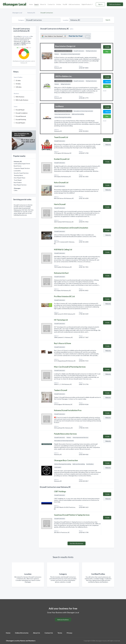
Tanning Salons (18, 175)
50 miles (18, 84)
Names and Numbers (28, 641)
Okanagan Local (17, 13)
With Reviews (20, 97)
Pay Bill (65, 4)
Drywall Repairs (20, 123)
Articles (59, 4)
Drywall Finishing (21, 119)
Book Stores (18, 166)
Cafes (16, 190)
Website (108, 82)
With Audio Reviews (22, 100)
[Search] (108, 20)
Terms (60, 633)
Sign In (100, 4)
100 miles (19, 87)
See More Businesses (77, 543)
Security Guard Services (21, 173)
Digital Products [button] (87, 4)
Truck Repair (18, 180)
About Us (43, 4)
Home (31, 4)
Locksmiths (17, 171)
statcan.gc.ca (26, 36)
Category (21, 20)
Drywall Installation (22, 113)
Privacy (69, 633)
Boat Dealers (18, 182)
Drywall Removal (21, 116)
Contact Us (51, 4)
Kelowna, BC (31, 13)
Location (66, 20)
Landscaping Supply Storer (22, 164)
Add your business (74, 4)
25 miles (18, 80)
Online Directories (22, 633)
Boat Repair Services (20, 185)
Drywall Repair (20, 110)
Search (36, 4)
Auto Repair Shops (20, 178)
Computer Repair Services (22, 168)
